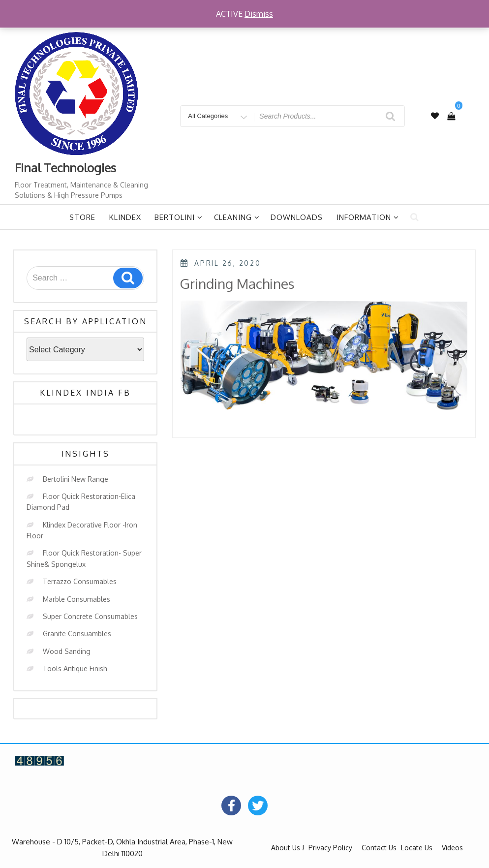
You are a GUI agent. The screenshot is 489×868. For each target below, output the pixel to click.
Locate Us (417, 848)
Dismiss (259, 14)
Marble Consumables (76, 599)
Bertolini (179, 217)
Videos (452, 848)
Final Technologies (65, 168)
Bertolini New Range (76, 479)
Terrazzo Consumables (80, 581)
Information (368, 217)
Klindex (125, 217)
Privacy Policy (330, 848)
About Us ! (288, 848)
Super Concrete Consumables (90, 616)
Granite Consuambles (77, 634)
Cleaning (237, 217)
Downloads (297, 217)
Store (82, 217)
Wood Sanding (67, 651)
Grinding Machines (237, 283)
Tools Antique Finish (75, 668)
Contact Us (379, 848)
